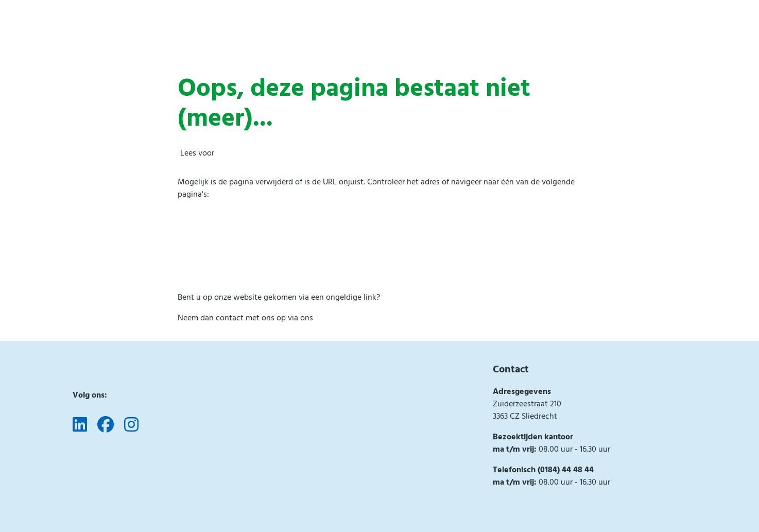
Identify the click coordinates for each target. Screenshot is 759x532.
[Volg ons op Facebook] (106, 425)
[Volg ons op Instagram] (131, 425)
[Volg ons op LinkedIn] (80, 425)
